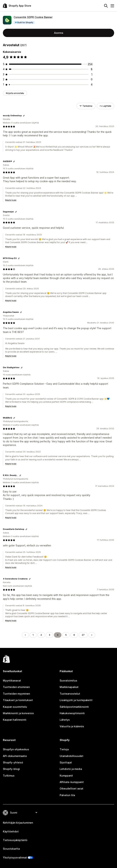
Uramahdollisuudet (71, 756)
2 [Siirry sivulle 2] (41, 635)
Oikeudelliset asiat (71, 788)
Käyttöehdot (11, 831)
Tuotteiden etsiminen (16, 687)
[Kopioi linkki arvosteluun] (24, 116)
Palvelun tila (67, 795)
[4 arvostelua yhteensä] (92, 84)
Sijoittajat (66, 762)
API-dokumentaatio (15, 756)
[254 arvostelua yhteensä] (90, 64)
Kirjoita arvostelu (15, 93)
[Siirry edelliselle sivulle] (25, 635)
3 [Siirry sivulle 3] (49, 635)
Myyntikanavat (12, 681)
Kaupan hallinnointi (15, 720)
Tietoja (64, 749)
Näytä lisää (11, 200)
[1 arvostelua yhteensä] (92, 74)
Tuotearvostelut (70, 694)
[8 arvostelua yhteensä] (92, 69)
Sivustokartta (11, 849)
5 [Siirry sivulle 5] (66, 635)
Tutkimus (9, 776)
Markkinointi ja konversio (18, 713)
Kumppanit (66, 776)
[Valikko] (112, 6)
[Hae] (106, 6)
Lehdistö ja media (71, 769)
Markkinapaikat (69, 687)
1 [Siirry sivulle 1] (33, 635)
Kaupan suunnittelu (15, 707)
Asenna (59, 33)
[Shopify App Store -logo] (17, 6)
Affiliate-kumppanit (72, 782)
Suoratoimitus (68, 681)
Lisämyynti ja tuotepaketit (76, 700)
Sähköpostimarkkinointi (74, 707)
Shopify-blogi (11, 769)
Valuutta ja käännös (72, 726)
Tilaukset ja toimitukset (18, 700)
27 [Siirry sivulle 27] (83, 635)
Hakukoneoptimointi (72, 713)
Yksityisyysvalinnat (15, 857)
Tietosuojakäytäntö (15, 840)
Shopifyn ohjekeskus (16, 749)
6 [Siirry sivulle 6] (74, 635)
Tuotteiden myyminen (16, 694)
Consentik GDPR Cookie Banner (33, 17)
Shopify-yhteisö (13, 762)
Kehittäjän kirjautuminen (18, 823)
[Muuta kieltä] (24, 813)
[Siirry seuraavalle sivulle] (92, 635)
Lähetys (65, 720)
